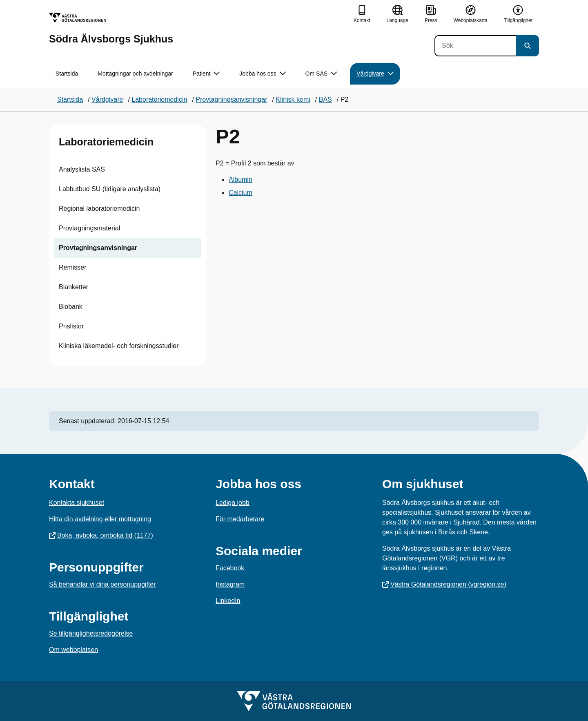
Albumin (241, 180)
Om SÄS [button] (321, 74)
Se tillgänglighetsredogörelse (91, 633)
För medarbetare (240, 519)
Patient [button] (206, 74)
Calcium (241, 193)
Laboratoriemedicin (106, 142)
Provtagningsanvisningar (98, 248)
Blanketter (73, 287)
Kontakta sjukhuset (77, 503)
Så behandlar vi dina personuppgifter (102, 584)
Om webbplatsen (73, 650)
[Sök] (475, 46)
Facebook (230, 568)
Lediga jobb (233, 503)
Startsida (67, 74)
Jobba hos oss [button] (262, 74)
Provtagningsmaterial (89, 228)
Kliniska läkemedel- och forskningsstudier (119, 346)
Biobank (71, 307)
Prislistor (71, 326)
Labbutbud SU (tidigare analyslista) (110, 189)
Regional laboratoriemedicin (99, 209)
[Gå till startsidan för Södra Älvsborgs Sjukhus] (111, 28)
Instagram (230, 584)
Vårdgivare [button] (375, 74)
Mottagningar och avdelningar (135, 74)
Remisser (73, 267)
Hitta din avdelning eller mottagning (100, 519)
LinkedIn (228, 601)
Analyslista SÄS (82, 169)
